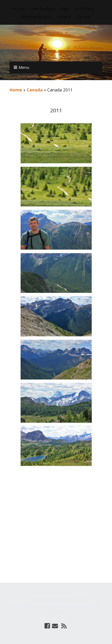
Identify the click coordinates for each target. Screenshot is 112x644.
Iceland (64, 17)
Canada (84, 17)
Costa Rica (84, 9)
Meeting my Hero (36, 17)
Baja (65, 9)
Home (19, 9)
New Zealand (43, 9)
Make (31, 606)
